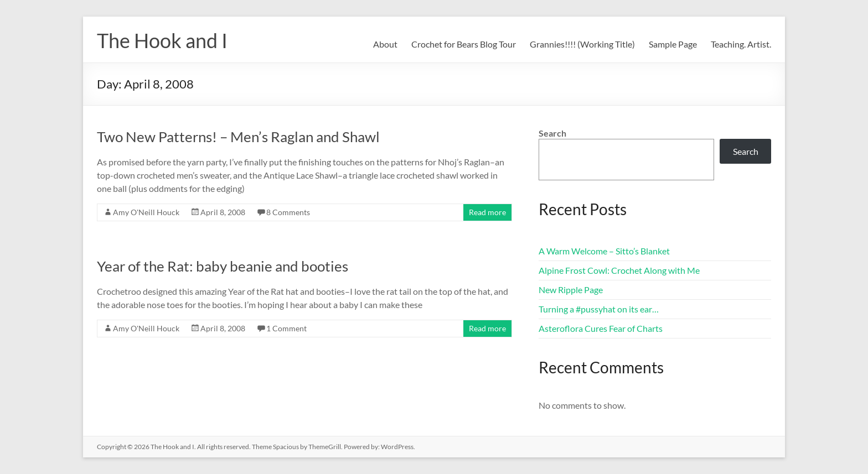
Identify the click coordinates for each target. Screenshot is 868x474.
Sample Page (673, 44)
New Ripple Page (571, 290)
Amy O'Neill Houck (146, 212)
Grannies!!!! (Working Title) (582, 44)
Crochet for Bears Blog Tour (464, 44)
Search (552, 133)
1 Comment (286, 328)
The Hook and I (162, 40)
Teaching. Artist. (741, 44)
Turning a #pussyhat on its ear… (599, 309)
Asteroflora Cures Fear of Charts (601, 328)
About (385, 44)
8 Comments (288, 212)
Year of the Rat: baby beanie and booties (223, 266)
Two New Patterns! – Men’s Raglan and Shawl (238, 137)
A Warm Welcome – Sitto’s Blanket (604, 251)
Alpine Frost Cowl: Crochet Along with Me (619, 270)
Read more (487, 212)
